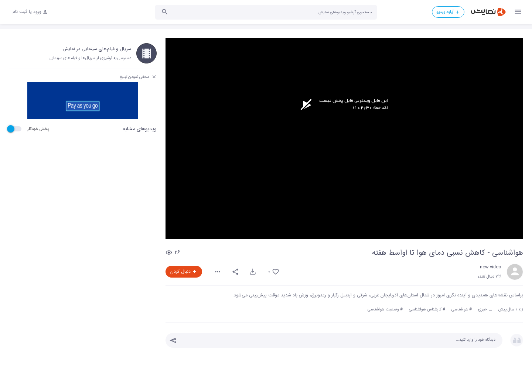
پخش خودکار (38, 129)
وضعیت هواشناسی (383, 309)
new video (491, 267)
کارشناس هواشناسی (425, 309)
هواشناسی (460, 309)
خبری (485, 309)
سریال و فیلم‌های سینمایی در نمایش (97, 49)
